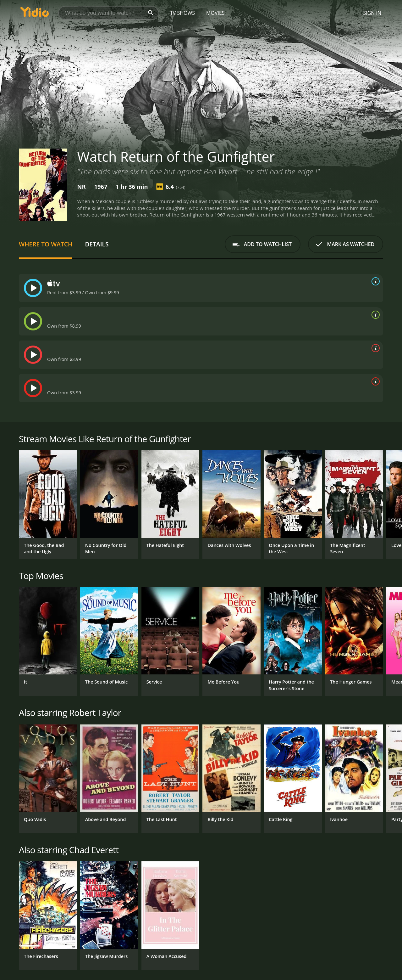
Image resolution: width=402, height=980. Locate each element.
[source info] (374, 281)
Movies (215, 13)
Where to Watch (46, 244)
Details (97, 244)
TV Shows (182, 13)
